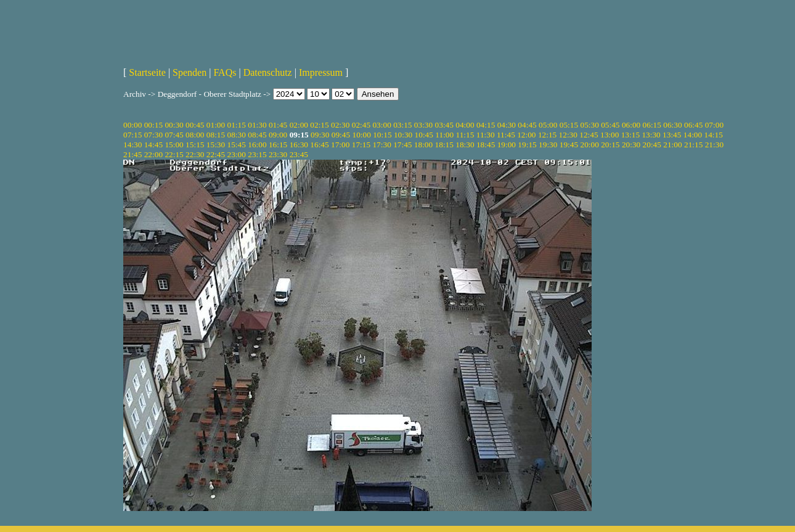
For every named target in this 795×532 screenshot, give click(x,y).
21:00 (672, 145)
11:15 (465, 135)
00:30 (174, 125)
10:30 (403, 135)
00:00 (132, 125)
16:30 (299, 145)
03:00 (381, 125)
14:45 (153, 145)
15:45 (237, 145)
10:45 (424, 135)
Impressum (321, 72)
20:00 (589, 145)
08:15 (216, 135)
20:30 (631, 145)
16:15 (278, 145)
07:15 (132, 135)
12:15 (547, 135)
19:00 (507, 145)
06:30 (672, 125)
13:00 (609, 135)
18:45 (486, 145)
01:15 (237, 125)
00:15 (153, 125)
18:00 (423, 145)
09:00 (278, 135)
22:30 (195, 154)
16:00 (257, 145)
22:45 (216, 154)
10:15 (382, 135)
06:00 (631, 125)
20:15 (610, 145)
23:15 (257, 154)
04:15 (486, 125)
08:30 (237, 135)
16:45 (319, 145)
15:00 (174, 145)
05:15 (569, 125)
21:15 (693, 145)
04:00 (465, 125)
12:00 (526, 135)
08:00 (195, 135)
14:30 (132, 145)
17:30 (381, 145)
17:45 (402, 145)
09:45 (341, 135)
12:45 (589, 135)
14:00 (693, 135)
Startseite (147, 72)
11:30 (486, 135)
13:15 (630, 135)
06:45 (693, 125)
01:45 (278, 125)
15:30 (216, 145)
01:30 (257, 125)
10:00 (361, 135)
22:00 (153, 154)
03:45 (444, 125)
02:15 (319, 125)
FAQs (225, 72)
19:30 (548, 145)
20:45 (652, 145)
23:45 (299, 154)
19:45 (569, 145)
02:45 (361, 125)
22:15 (174, 154)
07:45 (174, 135)
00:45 (195, 125)
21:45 (132, 154)
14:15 (714, 135)
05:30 (589, 125)
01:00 (216, 125)
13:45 (672, 135)
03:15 (402, 125)
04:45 (527, 125)
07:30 (153, 135)
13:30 (651, 135)
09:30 (320, 135)
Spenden (190, 72)
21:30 (714, 145)
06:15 (652, 125)
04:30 (507, 125)
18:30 (465, 145)
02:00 (299, 125)
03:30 (423, 125)
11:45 (506, 135)
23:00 (237, 154)
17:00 (340, 145)
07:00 (714, 125)
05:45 (610, 125)
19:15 (527, 145)
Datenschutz (268, 72)
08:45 (257, 135)
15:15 (195, 145)
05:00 (548, 125)
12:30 (568, 135)
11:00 (444, 135)
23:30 (278, 154)
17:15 (361, 145)
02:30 (340, 125)
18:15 (444, 145)
